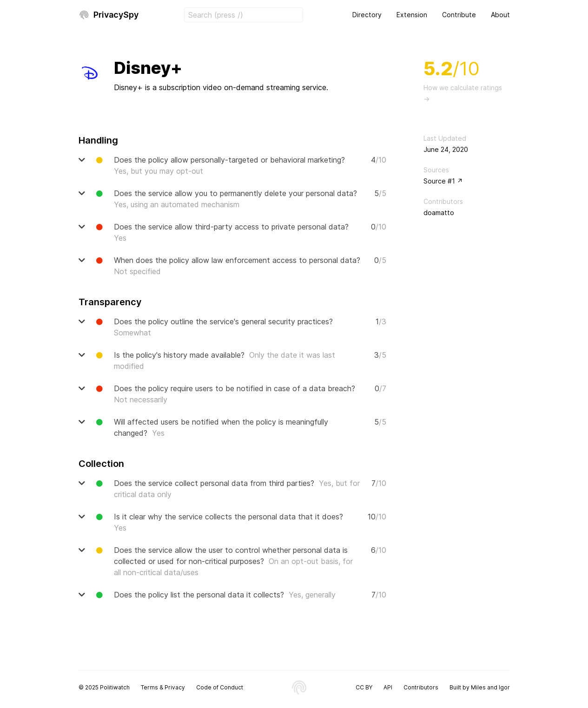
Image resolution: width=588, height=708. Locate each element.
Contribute (459, 15)
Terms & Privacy (163, 687)
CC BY (364, 687)
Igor (504, 687)
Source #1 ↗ (443, 181)
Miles (478, 687)
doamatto (439, 213)
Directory (367, 15)
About (500, 15)
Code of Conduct (220, 687)
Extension (412, 15)
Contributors (421, 687)
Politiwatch (115, 687)
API (388, 687)
